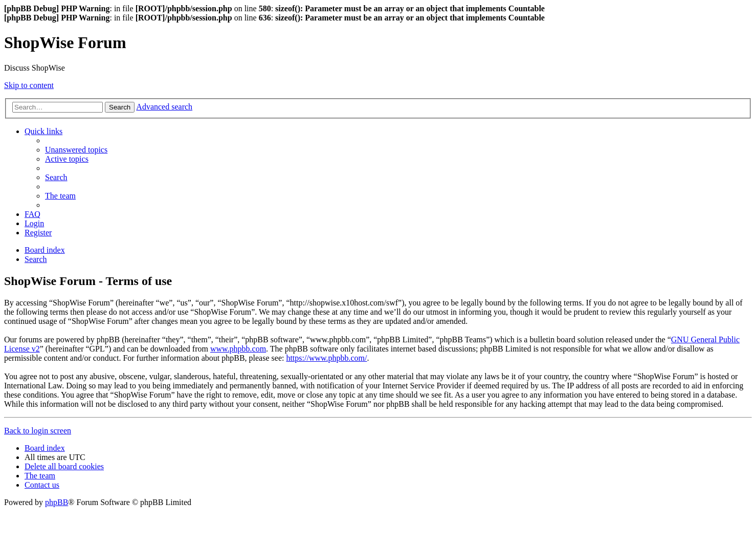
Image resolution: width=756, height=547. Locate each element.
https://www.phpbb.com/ (326, 358)
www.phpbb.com (238, 349)
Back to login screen (38, 431)
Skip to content (29, 85)
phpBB (57, 502)
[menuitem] (76, 150)
